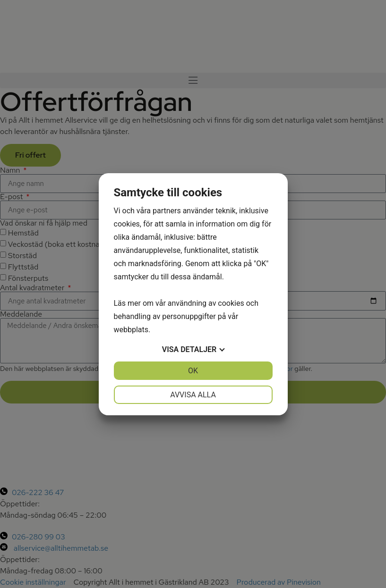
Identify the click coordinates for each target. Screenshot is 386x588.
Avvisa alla (193, 395)
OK (193, 371)
